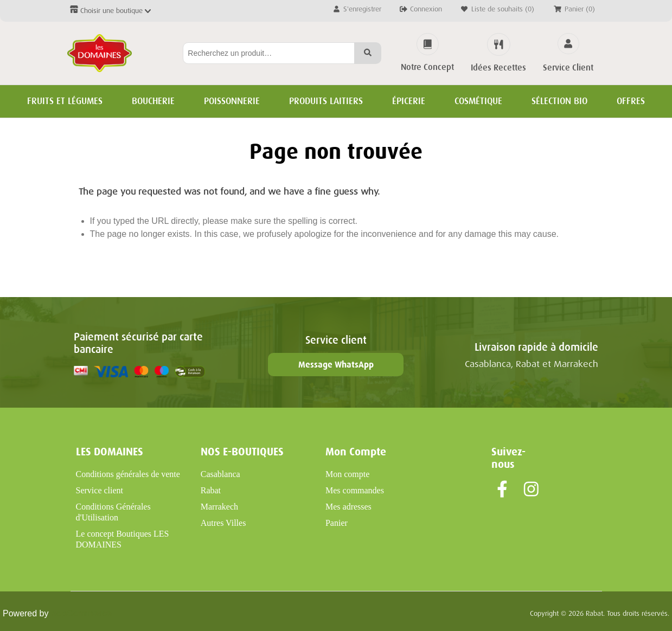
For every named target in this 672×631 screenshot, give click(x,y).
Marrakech (219, 507)
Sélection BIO (559, 101)
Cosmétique (478, 101)
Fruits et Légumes (65, 101)
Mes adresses (348, 507)
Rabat (211, 490)
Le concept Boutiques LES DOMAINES (123, 539)
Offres (631, 101)
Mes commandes (355, 490)
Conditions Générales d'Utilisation (113, 512)
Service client (100, 490)
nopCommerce (81, 613)
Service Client (568, 68)
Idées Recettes (498, 68)
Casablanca (220, 474)
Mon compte (347, 474)
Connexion (420, 9)
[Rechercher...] (269, 53)
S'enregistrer (357, 9)
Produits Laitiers (326, 101)
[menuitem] (132, 474)
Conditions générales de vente (128, 474)
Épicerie (409, 101)
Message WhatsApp (336, 365)
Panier (337, 523)
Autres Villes (223, 523)
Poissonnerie (232, 101)
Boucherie (153, 101)
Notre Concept (427, 67)
